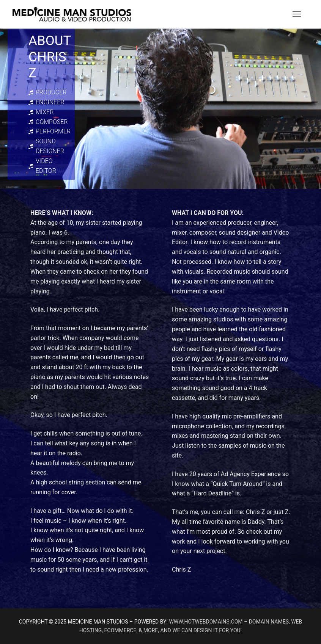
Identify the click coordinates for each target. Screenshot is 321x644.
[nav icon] (297, 14)
